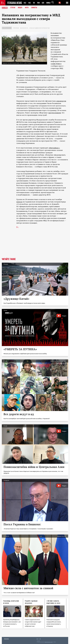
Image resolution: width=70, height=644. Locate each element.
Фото (27, 8)
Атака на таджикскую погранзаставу (40, 28)
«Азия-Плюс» (56, 64)
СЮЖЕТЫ (34, 8)
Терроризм (16, 28)
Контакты (6, 639)
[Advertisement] (35, 244)
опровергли (61, 101)
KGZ (30, 3)
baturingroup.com (49, 642)
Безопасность (24, 28)
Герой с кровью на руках (31, 602)
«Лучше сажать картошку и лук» (53, 602)
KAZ (25, 3)
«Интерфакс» (54, 148)
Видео (20, 8)
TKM (39, 3)
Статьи (13, 8)
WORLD (49, 3)
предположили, (55, 113)
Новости (5, 8)
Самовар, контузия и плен (11, 602)
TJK (34, 3)
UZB (43, 3)
